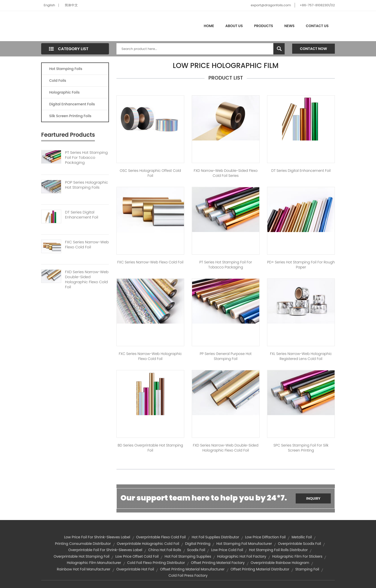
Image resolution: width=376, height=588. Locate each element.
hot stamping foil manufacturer (244, 544)
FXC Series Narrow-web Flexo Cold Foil (87, 245)
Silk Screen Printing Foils (70, 116)
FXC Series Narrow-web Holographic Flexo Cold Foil (150, 356)
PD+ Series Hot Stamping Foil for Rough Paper (301, 265)
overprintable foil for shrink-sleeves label (105, 550)
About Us (234, 26)
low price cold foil (227, 550)
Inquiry (313, 498)
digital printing (198, 544)
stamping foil (307, 569)
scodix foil (196, 550)
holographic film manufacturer (94, 563)
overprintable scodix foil (299, 544)
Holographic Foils (64, 92)
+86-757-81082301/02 (317, 5)
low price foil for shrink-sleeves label (97, 537)
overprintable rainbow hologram (280, 563)
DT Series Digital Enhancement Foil (82, 215)
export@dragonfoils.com (271, 5)
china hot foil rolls (165, 550)
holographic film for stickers (297, 556)
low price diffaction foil (265, 537)
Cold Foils (58, 81)
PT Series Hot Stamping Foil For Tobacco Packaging (86, 158)
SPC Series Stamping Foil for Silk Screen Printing (301, 448)
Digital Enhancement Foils (72, 104)
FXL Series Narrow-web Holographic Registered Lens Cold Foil (301, 356)
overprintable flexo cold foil (161, 537)
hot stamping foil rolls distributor (278, 550)
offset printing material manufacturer (192, 569)
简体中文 (71, 5)
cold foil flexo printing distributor (156, 563)
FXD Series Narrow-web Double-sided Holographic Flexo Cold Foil (87, 279)
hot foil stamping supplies (188, 556)
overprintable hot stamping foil (82, 556)
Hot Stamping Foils (66, 69)
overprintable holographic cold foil (148, 544)
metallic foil (302, 537)
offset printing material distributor (260, 569)
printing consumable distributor (83, 544)
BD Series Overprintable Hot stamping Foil (150, 448)
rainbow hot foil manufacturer (83, 569)
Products (264, 26)
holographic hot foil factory (242, 556)
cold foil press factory (188, 575)
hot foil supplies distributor (215, 537)
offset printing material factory (218, 563)
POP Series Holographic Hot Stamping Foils (87, 185)
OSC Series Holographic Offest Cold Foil (150, 173)
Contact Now (314, 49)
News (290, 26)
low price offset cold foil (137, 556)
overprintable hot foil (135, 569)
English (49, 5)
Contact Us (317, 26)
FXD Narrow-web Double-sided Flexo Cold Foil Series (226, 173)
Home (209, 26)
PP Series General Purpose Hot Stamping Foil (226, 356)
